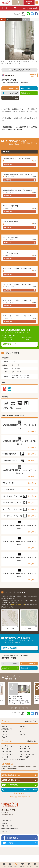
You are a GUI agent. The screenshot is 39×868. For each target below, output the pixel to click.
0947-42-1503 (30, 790)
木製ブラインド (6, 751)
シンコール (23, 729)
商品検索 (4, 823)
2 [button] (16, 708)
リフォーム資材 (24, 757)
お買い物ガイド (6, 821)
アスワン (4, 734)
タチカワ (4, 726)
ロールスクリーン (25, 749)
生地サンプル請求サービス (18, 605)
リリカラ (4, 737)
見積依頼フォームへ (10, 344)
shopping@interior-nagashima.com (21, 797)
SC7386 (10, 628)
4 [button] (23, 708)
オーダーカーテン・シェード (15, 19)
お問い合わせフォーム (11, 775)
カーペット (5, 757)
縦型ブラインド (24, 751)
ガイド (18, 4)
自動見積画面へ (8, 164)
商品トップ (15, 664)
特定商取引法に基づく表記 (10, 829)
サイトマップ (6, 831)
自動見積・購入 (33, 664)
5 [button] (27, 708)
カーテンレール (24, 746)
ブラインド (5, 749)
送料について (10, 152)
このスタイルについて (9, 161)
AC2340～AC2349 (16, 699)
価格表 (34, 161)
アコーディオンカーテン (27, 754)
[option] (19, 43)
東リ (21, 732)
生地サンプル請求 (26, 88)
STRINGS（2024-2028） (13, 82)
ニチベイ (22, 726)
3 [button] (19, 708)
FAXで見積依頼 (11, 785)
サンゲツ (4, 82)
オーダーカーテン (7, 746)
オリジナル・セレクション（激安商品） (14, 760)
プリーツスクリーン (8, 754)
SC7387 (29, 628)
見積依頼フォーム (26, 93)
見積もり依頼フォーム (11, 780)
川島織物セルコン (7, 729)
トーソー (4, 732)
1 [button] (12, 708)
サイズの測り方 (14, 93)
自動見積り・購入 (13, 88)
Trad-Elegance (24, 82)
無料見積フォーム (29, 3)
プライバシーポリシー (8, 826)
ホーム (4, 19)
